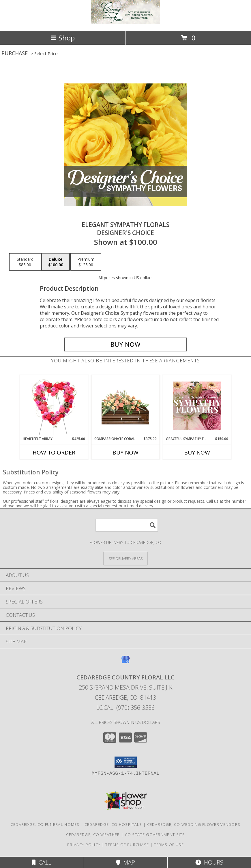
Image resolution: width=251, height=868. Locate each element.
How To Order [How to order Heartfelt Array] (54, 452)
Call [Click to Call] (42, 862)
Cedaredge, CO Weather (93, 835)
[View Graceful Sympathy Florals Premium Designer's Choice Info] (197, 406)
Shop (63, 38)
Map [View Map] (125, 862)
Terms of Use (169, 845)
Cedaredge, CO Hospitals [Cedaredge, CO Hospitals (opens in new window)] (113, 824)
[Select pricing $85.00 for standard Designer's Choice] (25, 262)
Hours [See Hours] (209, 862)
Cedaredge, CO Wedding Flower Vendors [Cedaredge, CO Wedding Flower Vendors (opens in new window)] (194, 824)
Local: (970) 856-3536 (125, 708)
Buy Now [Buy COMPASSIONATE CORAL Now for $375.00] (125, 452)
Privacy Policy (84, 845)
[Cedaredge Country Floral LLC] (125, 22)
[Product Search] (127, 525)
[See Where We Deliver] (125, 558)
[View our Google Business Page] (125, 662)
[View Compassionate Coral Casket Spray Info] (126, 406)
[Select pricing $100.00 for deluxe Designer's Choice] (56, 262)
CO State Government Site (155, 835)
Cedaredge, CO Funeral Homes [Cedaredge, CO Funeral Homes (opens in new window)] (45, 824)
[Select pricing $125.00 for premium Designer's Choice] (86, 262)
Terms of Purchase (127, 845)
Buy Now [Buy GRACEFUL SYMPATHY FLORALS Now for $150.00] (197, 452)
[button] (126, 762)
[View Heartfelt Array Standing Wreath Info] (54, 406)
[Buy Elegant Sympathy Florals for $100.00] (126, 344)
